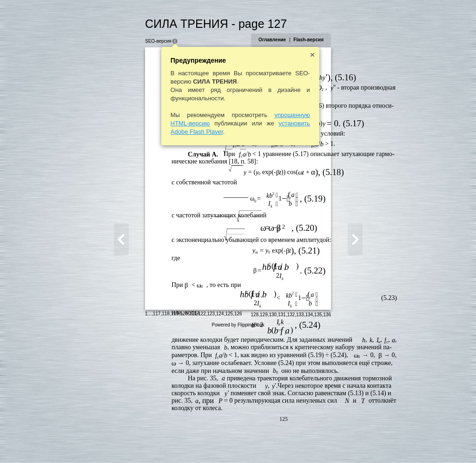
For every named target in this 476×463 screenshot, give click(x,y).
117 (111, 442)
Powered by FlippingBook (238, 453)
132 (336, 443)
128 (300, 443)
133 (345, 443)
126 (193, 442)
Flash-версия (354, 40)
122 (157, 442)
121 (148, 442)
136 (373, 443)
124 (175, 442)
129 (309, 443)
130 (318, 443)
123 (166, 442)
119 (129, 442)
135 (363, 443)
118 (121, 442)
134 (354, 443)
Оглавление (317, 40)
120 (139, 442)
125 (184, 442)
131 (327, 443)
